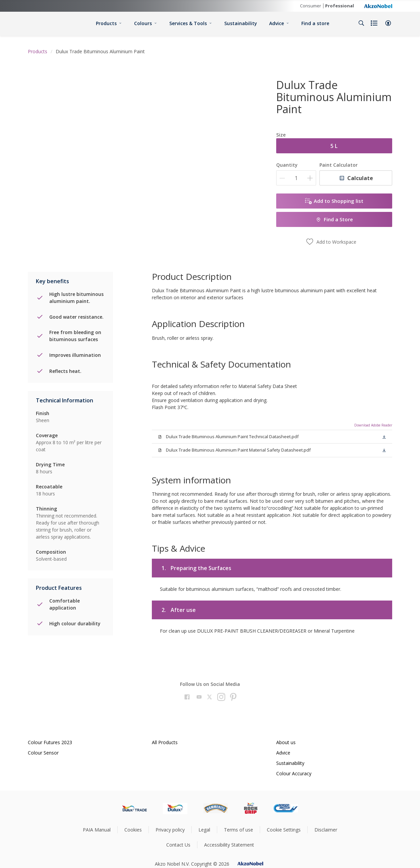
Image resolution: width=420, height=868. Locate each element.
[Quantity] (296, 178)
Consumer (311, 6)
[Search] (361, 23)
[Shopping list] (375, 23)
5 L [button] (334, 146)
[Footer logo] (135, 808)
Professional (340, 6)
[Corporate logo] (378, 6)
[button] (388, 23)
